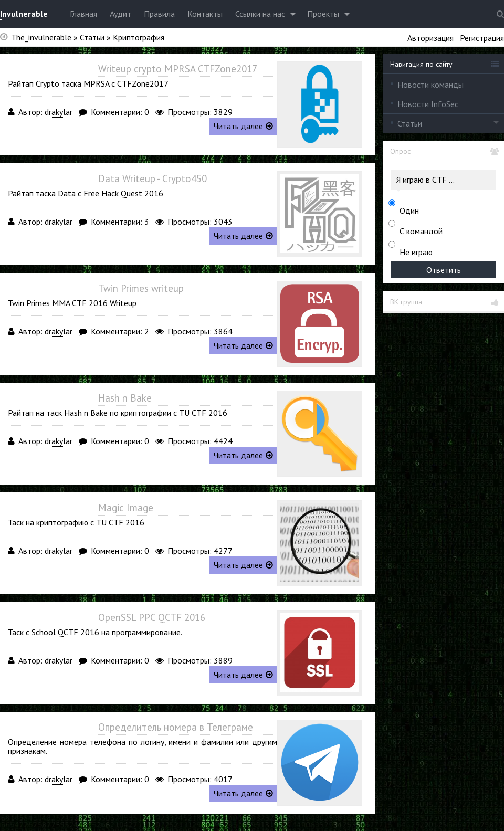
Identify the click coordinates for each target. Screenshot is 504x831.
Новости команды (430, 85)
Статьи (410, 123)
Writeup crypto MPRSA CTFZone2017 (178, 69)
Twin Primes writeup (141, 288)
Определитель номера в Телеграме (176, 727)
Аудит (120, 14)
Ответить (444, 270)
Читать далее (243, 126)
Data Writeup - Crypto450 (153, 178)
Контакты (205, 14)
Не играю (416, 252)
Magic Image (126, 508)
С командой (421, 231)
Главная (83, 14)
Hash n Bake (125, 398)
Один (409, 211)
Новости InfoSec (428, 104)
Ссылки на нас (260, 14)
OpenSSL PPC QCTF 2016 (152, 617)
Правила (159, 14)
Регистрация (482, 38)
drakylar (59, 112)
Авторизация (430, 38)
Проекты (323, 14)
